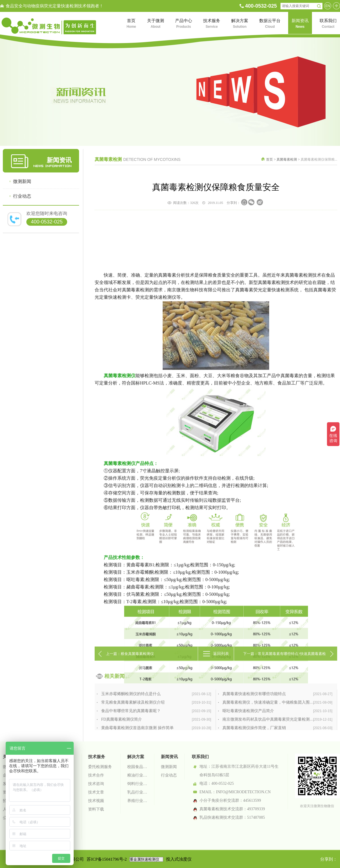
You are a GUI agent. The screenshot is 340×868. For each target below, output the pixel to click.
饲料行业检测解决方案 (137, 784)
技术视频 (96, 801)
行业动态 (22, 196)
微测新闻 (22, 181)
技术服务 (97, 757)
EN (328, 6)
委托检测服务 (100, 767)
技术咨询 (96, 784)
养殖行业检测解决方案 (137, 801)
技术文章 (96, 792)
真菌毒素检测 (287, 159)
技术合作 (96, 775)
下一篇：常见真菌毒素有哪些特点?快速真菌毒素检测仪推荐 (284, 666)
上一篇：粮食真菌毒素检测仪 (130, 663)
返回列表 (221, 663)
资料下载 (96, 809)
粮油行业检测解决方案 (137, 775)
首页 (269, 159)
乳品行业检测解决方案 (137, 792)
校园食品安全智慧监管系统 (137, 767)
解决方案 (136, 757)
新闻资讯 (169, 757)
